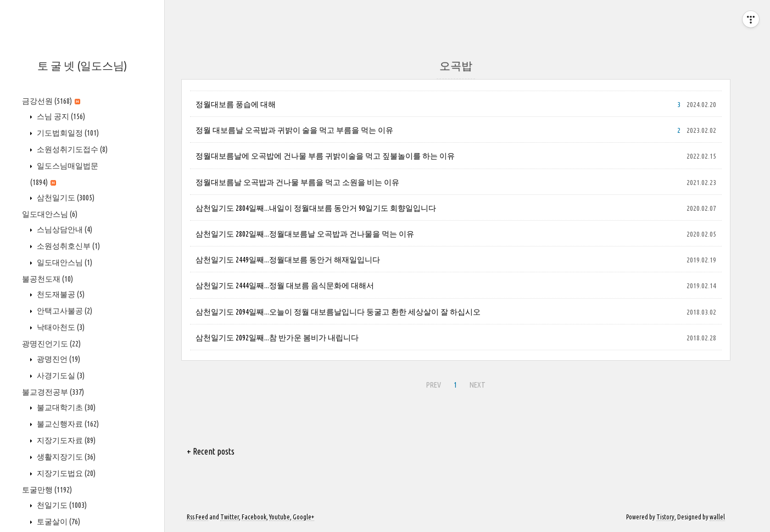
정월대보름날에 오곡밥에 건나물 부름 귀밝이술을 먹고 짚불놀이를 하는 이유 (325, 156)
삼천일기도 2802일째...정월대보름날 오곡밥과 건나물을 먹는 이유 (305, 234)
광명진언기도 (51, 344)
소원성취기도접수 (71, 149)
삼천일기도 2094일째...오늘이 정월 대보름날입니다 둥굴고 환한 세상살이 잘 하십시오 (338, 312)
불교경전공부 (53, 392)
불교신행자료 (67, 424)
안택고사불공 (64, 311)
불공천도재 (48, 279)
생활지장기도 (65, 457)
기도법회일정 (67, 133)
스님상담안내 (64, 229)
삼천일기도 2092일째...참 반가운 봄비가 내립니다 (277, 338)
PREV (432, 383)
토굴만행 (47, 490)
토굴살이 (58, 522)
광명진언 (58, 359)
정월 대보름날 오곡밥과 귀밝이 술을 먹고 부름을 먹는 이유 (294, 130)
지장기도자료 (65, 440)
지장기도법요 (65, 473)
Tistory (665, 517)
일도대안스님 (50, 214)
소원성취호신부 (68, 246)
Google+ (303, 517)
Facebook (254, 517)
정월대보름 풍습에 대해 (236, 104)
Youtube (280, 517)
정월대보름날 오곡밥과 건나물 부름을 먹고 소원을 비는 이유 (297, 182)
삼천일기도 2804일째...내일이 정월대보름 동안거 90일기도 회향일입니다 (316, 208)
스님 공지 (60, 116)
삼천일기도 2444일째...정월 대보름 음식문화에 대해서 (285, 285)
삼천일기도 (65, 198)
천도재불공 (60, 294)
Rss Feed (197, 517)
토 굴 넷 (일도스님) (82, 66)
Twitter (230, 517)
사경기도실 (60, 376)
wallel (717, 517)
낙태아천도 (60, 327)
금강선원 (51, 101)
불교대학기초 (65, 407)
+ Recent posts (211, 451)
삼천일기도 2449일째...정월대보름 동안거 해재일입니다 (288, 260)
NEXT (476, 383)
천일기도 (61, 505)
